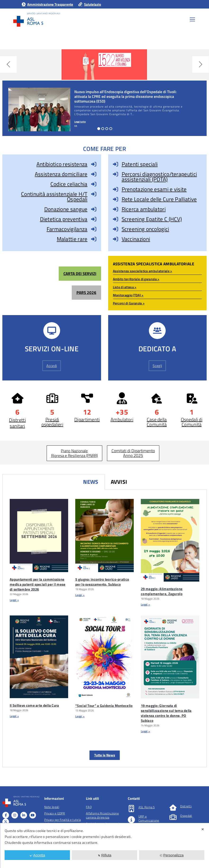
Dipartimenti (87, 419)
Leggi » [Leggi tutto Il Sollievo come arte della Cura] (14, 716)
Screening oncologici (145, 229)
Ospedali (186, 816)
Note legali (52, 807)
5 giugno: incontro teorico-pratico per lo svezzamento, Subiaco (102, 582)
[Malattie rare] (94, 239)
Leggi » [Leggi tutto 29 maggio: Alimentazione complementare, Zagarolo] (145, 604)
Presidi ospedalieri (52, 422)
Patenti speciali (140, 164)
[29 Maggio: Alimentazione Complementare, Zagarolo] (170, 540)
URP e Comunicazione (149, 818)
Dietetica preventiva (64, 219)
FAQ (89, 807)
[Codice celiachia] (94, 184)
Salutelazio (89, 4)
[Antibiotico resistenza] (94, 164)
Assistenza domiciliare (61, 174)
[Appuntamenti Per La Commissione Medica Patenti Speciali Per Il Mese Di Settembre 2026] (39, 536)
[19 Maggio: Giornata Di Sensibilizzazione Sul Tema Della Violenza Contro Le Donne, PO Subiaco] (170, 657)
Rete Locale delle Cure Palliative (159, 199)
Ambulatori (122, 419)
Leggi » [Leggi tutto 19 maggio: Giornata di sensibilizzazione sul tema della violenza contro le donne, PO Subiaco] (145, 731)
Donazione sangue (66, 209)
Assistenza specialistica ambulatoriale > (143, 271)
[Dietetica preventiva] (94, 219)
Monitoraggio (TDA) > (128, 295)
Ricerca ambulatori (144, 209)
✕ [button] (203, 829)
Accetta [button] (37, 855)
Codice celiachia (69, 184)
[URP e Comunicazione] (131, 820)
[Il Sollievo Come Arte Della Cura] (39, 657)
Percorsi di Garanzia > (129, 303)
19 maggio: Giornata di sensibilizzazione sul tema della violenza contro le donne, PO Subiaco (166, 713)
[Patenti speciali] (116, 164)
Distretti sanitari (17, 423)
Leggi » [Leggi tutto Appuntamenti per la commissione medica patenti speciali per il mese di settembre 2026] (14, 600)
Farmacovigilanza (67, 229)
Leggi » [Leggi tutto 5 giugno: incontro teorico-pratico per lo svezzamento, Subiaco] (80, 595)
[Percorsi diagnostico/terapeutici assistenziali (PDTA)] (116, 174)
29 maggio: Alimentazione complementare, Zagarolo (162, 591)
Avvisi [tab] (119, 482)
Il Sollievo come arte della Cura (34, 705)
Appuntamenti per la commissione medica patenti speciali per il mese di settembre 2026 (38, 584)
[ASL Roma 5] (131, 809)
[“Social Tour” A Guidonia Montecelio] (104, 657)
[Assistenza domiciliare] (94, 174)
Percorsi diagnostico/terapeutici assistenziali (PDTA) (159, 177)
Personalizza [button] (172, 855)
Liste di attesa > (125, 287)
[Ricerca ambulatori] (116, 209)
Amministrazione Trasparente (47, 4)
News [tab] (91, 482)
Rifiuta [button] (105, 855)
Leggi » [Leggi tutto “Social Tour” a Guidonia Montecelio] (80, 716)
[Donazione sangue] (94, 209)
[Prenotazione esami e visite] (116, 189)
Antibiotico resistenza (62, 164)
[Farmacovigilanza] (94, 229)
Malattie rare (72, 239)
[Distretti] (173, 808)
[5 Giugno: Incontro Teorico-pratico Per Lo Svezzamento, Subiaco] (104, 536)
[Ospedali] (173, 817)
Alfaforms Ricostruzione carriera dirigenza (102, 815)
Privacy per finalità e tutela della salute (63, 822)
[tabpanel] (104, 628)
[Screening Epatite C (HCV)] (116, 219)
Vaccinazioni (136, 239)
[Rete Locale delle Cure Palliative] (116, 199)
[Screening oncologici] (116, 229)
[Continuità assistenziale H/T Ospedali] (94, 194)
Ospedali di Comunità (192, 422)
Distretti (186, 806)
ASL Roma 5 (147, 807)
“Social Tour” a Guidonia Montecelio (104, 706)
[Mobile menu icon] (192, 19)
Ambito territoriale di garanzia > (136, 279)
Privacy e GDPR (55, 813)
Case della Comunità (157, 422)
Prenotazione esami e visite (154, 189)
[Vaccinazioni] (116, 239)
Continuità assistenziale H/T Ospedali (54, 197)
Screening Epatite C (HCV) (152, 219)
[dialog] (104, 845)
